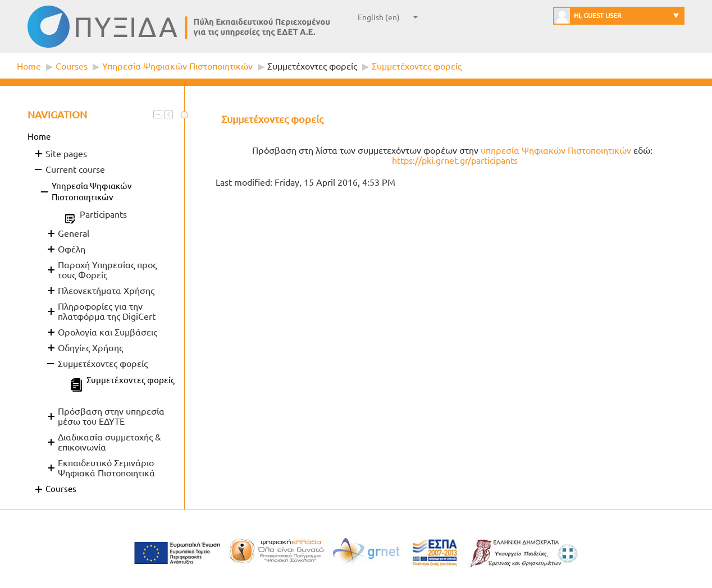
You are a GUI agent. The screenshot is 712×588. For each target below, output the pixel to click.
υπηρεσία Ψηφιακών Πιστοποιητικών (556, 150)
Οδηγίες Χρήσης (90, 348)
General (74, 233)
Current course (75, 169)
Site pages (66, 154)
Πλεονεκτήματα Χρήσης (106, 291)
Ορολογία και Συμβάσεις (108, 332)
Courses (72, 66)
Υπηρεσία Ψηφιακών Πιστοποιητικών (177, 66)
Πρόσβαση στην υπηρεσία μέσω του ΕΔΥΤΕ (111, 416)
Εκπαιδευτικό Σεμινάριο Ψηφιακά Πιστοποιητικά (106, 468)
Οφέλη (72, 249)
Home (29, 66)
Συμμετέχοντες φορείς (312, 66)
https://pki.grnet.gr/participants (455, 160)
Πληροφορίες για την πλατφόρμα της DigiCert (107, 311)
